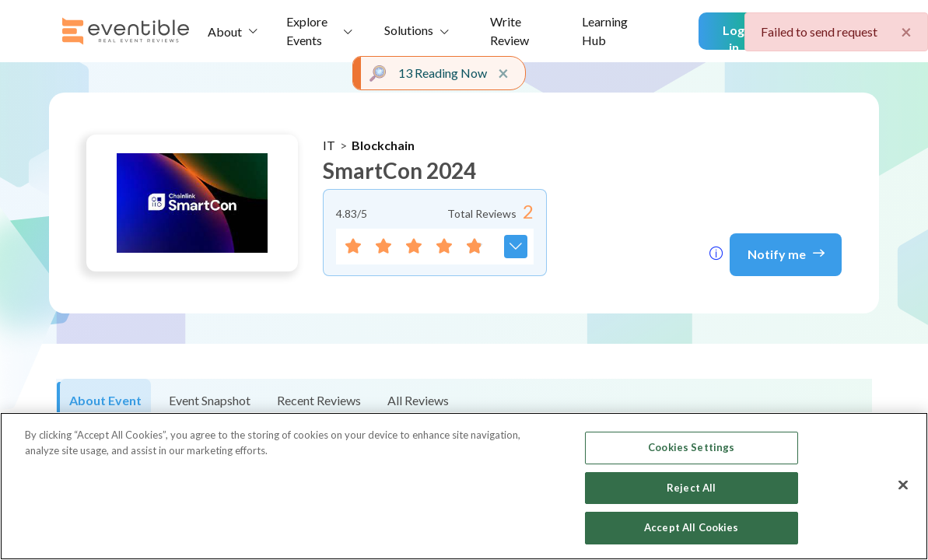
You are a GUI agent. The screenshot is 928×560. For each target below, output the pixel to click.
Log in (734, 36)
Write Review (510, 31)
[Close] (903, 485)
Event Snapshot (210, 400)
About (225, 31)
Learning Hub (605, 31)
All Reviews (418, 400)
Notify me (786, 253)
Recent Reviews (319, 400)
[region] (464, 486)
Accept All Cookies (691, 527)
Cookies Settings (691, 447)
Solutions (409, 30)
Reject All (691, 488)
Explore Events (307, 31)
